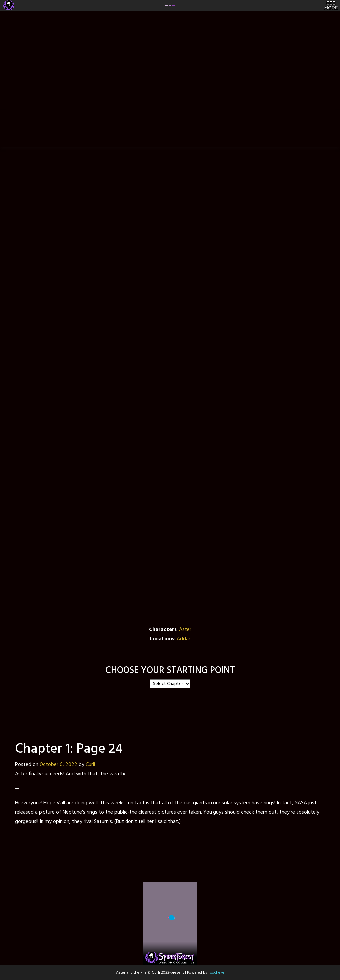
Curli (90, 765)
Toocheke (216, 973)
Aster (185, 630)
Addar (183, 639)
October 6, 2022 (58, 765)
